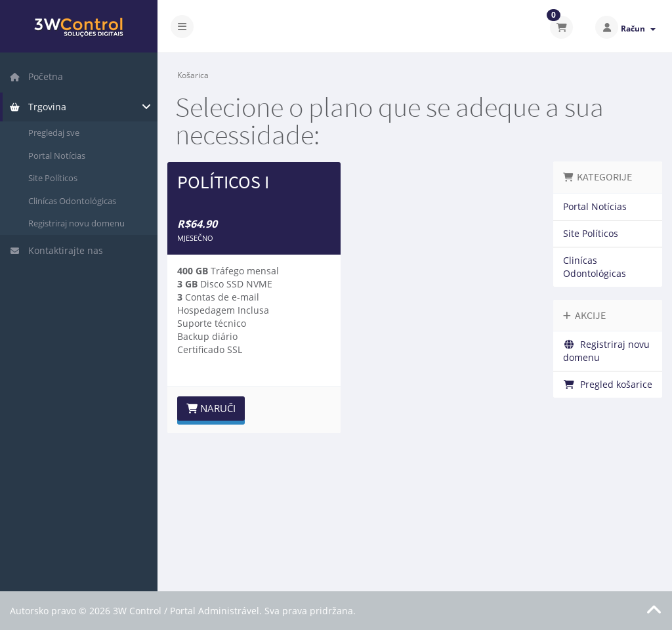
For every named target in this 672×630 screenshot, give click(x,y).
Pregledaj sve (54, 133)
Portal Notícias (57, 156)
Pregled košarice (608, 384)
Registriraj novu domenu (76, 223)
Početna (36, 76)
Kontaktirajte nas (56, 250)
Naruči (211, 408)
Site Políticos (53, 178)
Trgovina (38, 107)
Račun (638, 29)
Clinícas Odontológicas (72, 201)
